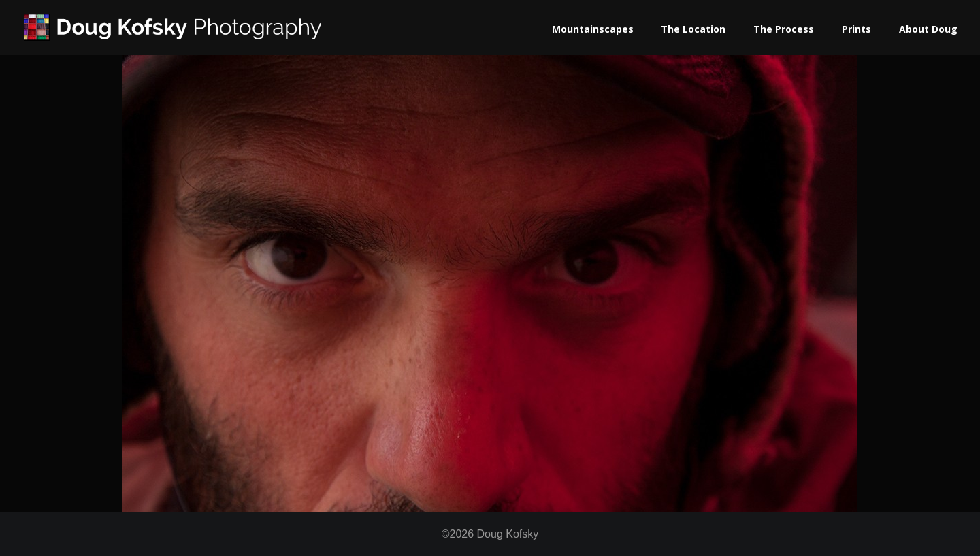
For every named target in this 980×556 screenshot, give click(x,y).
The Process (784, 29)
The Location (693, 29)
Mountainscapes (593, 29)
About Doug (928, 29)
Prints (856, 29)
